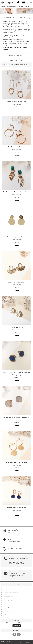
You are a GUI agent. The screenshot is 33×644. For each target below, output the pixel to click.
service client (6, 588)
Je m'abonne (17, 626)
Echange (5, 603)
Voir (4, 65)
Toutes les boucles (16, 60)
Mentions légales (7, 607)
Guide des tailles (7, 590)
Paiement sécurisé (7, 601)
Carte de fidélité (7, 612)
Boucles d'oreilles (16, 56)
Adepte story (6, 610)
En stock (17, 152)
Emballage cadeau (7, 596)
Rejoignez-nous (6, 614)
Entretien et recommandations (10, 592)
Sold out (16, 107)
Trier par (13, 65)
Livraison (5, 599)
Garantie (5, 594)
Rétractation (6, 605)
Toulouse (5, 616)
